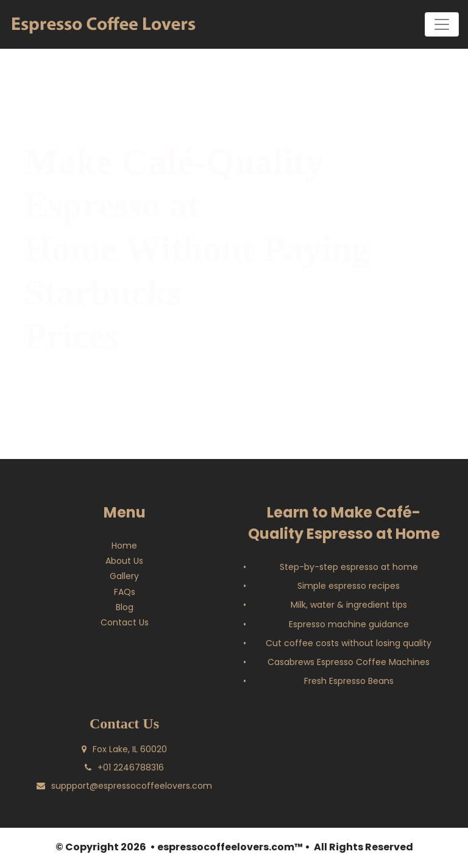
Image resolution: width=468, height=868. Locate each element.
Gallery (124, 578)
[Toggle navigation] (442, 24)
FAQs (125, 593)
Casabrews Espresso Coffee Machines (349, 664)
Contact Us (125, 624)
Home (124, 547)
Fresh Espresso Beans (349, 683)
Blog (125, 609)
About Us (124, 563)
